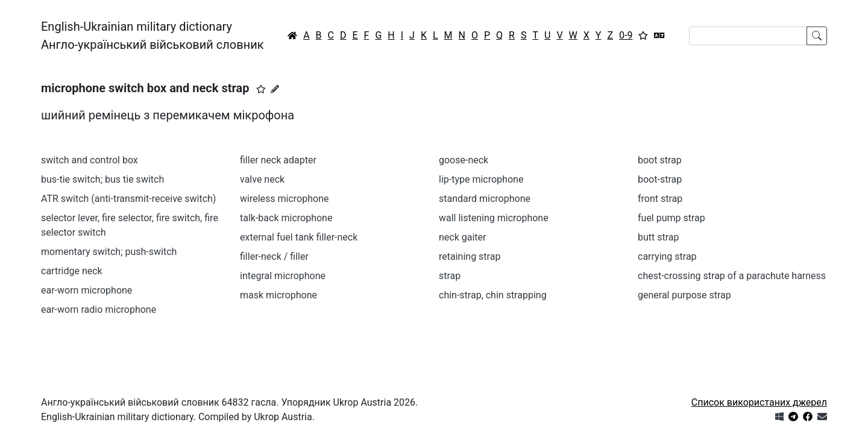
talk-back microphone (286, 218)
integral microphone (283, 276)
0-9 (626, 35)
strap (450, 276)
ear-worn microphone (86, 290)
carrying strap (667, 256)
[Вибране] (643, 36)
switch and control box (90, 160)
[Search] (748, 36)
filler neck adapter (278, 160)
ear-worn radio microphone (99, 310)
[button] (261, 89)
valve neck (262, 179)
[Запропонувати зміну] (275, 89)
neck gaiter (463, 237)
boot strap (660, 160)
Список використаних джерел (759, 402)
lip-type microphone (481, 179)
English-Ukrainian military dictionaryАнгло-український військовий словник (153, 36)
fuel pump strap (671, 218)
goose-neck (464, 160)
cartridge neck (72, 271)
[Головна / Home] (292, 36)
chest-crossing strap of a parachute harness (732, 276)
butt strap (659, 237)
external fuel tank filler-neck (299, 237)
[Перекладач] (659, 36)
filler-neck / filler (274, 256)
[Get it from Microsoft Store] (779, 417)
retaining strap (470, 256)
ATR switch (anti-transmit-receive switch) (128, 199)
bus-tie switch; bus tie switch (102, 179)
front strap (660, 199)
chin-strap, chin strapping (493, 295)
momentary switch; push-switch (109, 252)
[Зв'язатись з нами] (822, 417)
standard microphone (485, 199)
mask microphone (278, 295)
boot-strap (660, 179)
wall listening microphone (494, 218)
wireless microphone (284, 199)
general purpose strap (684, 295)
